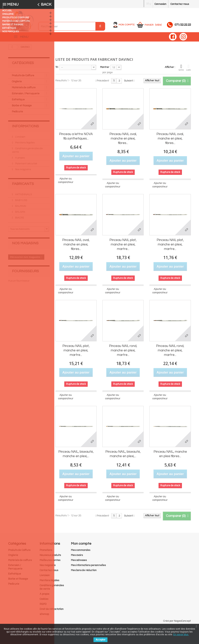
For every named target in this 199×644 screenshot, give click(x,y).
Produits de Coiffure (23, 77)
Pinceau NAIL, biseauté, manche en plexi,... (76, 456)
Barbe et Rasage (22, 107)
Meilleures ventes (50, 562)
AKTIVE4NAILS (23, 196)
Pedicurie (17, 114)
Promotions (46, 552)
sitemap (44, 616)
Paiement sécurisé (26, 166)
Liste (189, 69)
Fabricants (23, 186)
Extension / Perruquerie (26, 95)
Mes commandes (81, 552)
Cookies (44, 601)
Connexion (160, 4)
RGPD (43, 606)
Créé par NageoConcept (177, 623)
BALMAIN (20, 208)
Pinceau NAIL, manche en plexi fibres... (170, 456)
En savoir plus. (181, 634)
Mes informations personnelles (88, 567)
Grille (181, 69)
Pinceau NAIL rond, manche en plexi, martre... (123, 352)
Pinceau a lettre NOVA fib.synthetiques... (76, 138)
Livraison (20, 139)
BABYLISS (21, 202)
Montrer (105, 69)
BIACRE (19, 220)
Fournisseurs (25, 273)
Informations (25, 128)
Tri (57, 69)
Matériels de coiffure (24, 89)
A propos (20, 160)
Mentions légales (25, 145)
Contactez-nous (180, 4)
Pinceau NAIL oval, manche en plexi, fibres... (123, 140)
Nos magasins (23, 171)
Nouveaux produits (50, 557)
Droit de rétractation (52, 611)
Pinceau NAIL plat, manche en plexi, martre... (123, 246)
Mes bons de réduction (84, 572)
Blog (148, 3)
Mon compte (127, 25)
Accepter (100, 640)
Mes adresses (79, 562)
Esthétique (18, 101)
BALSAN (20, 214)
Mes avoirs (77, 557)
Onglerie (17, 83)
